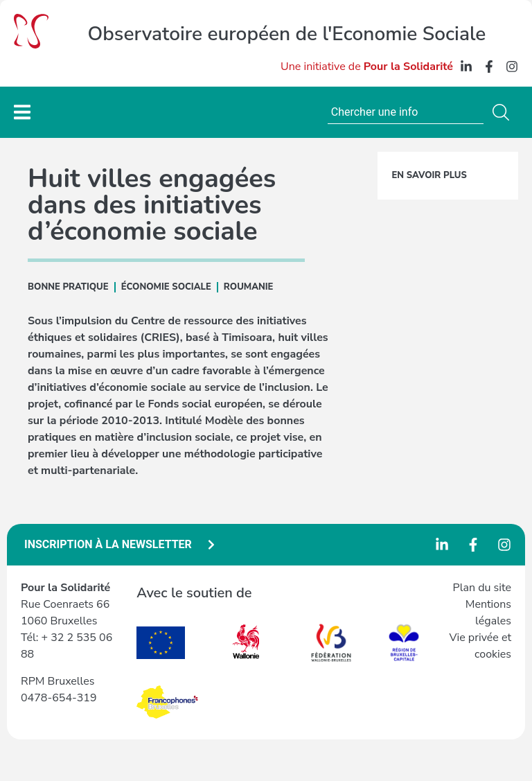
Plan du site (482, 588)
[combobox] (406, 112)
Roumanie (249, 287)
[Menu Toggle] (22, 112)
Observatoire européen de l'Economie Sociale (287, 34)
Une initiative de (367, 67)
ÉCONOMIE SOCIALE (166, 287)
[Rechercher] (504, 112)
